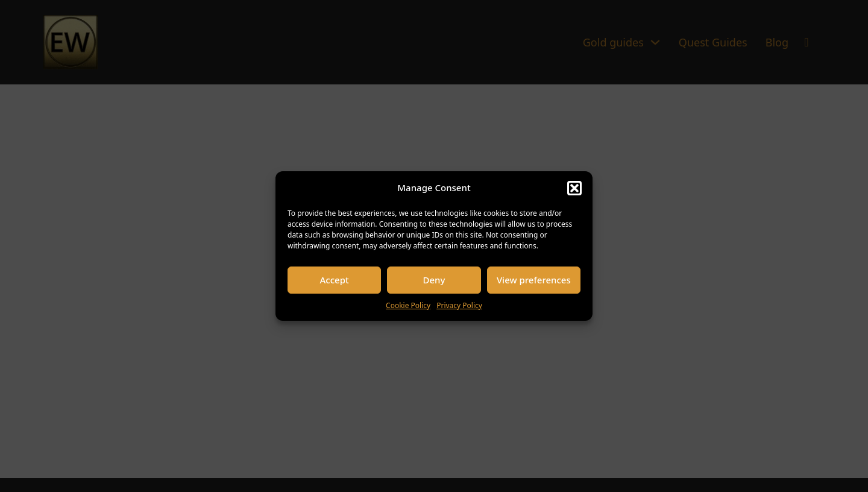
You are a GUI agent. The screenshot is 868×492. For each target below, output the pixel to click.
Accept (335, 280)
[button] (574, 188)
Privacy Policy (459, 305)
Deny (434, 280)
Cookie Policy (408, 305)
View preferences (534, 280)
